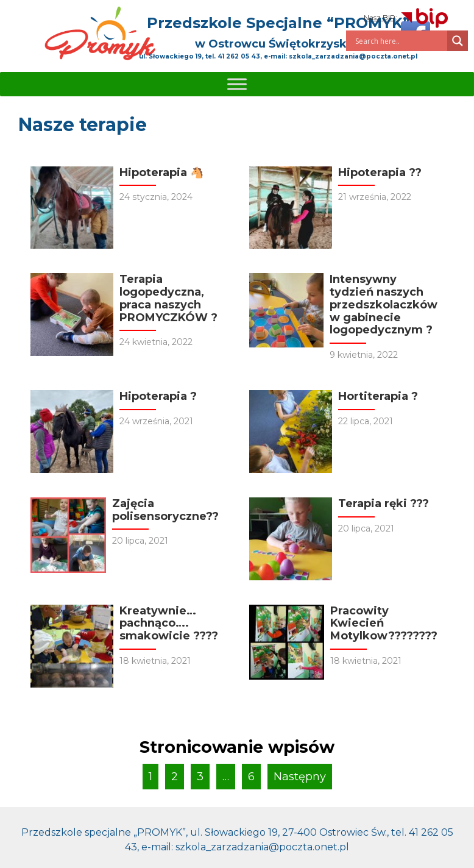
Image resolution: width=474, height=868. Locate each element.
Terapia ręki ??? (384, 503)
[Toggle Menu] (237, 84)
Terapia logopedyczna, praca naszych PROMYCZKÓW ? (168, 298)
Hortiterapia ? (378, 396)
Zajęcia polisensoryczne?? (165, 510)
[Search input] (400, 41)
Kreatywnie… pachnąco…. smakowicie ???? (169, 623)
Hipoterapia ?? (380, 173)
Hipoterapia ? (158, 396)
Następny (300, 777)
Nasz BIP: (407, 17)
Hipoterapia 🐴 (161, 173)
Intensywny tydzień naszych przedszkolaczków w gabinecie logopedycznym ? (384, 304)
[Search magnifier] (458, 41)
